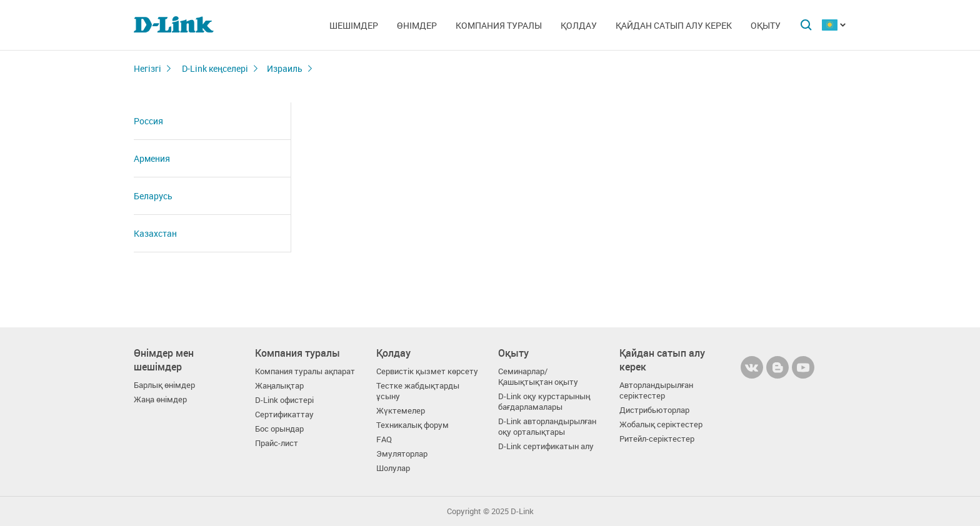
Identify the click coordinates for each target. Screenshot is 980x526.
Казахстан (155, 233)
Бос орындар (279, 429)
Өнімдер (417, 25)
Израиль (285, 68)
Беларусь (153, 196)
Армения (152, 158)
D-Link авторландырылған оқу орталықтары (547, 427)
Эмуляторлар (402, 454)
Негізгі (147, 68)
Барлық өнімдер (164, 385)
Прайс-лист (277, 443)
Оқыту (766, 25)
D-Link (522, 511)
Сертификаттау (284, 414)
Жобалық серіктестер (661, 424)
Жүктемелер (401, 411)
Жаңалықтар (279, 386)
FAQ (384, 439)
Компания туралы (499, 25)
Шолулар (393, 468)
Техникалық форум (412, 425)
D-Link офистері (284, 400)
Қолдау (579, 25)
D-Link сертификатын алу (546, 446)
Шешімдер (354, 25)
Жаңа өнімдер (160, 399)
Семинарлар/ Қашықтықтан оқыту (538, 377)
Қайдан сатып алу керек (674, 25)
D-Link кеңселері (214, 68)
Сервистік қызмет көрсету (427, 371)
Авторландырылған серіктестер (656, 390)
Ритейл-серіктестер (657, 439)
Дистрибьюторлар (654, 410)
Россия (148, 121)
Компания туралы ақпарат (305, 371)
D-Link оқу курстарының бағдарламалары (544, 402)
